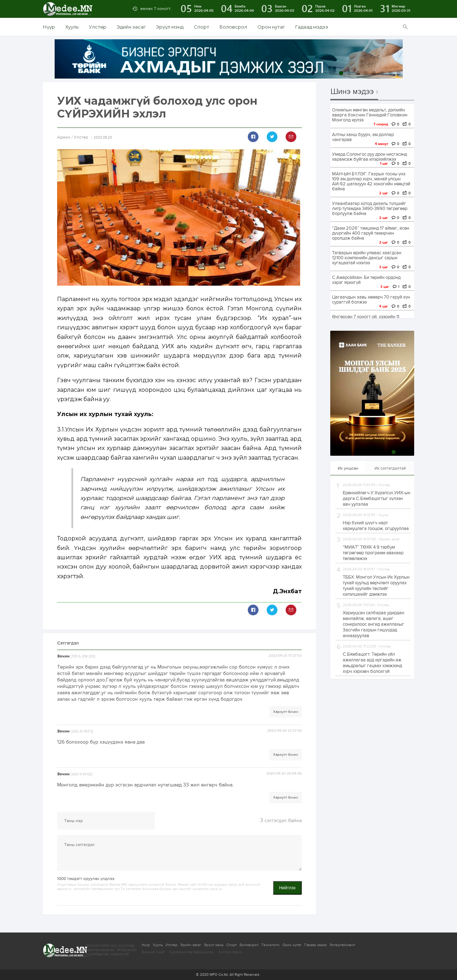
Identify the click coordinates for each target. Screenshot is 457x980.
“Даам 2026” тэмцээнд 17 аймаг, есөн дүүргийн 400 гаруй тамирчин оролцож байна (371, 233)
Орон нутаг (271, 27)
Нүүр (49, 27)
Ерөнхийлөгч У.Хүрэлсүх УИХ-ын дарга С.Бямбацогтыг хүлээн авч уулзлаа (376, 499)
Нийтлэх (287, 888)
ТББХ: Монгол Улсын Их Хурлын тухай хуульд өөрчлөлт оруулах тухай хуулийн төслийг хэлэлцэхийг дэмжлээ (376, 586)
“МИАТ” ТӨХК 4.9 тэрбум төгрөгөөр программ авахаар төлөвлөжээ (373, 553)
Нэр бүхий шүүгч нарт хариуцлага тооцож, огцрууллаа (376, 526)
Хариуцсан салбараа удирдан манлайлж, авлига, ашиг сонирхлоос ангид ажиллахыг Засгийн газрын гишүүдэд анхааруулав (373, 624)
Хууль (72, 27)
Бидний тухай (153, 952)
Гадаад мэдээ (312, 27)
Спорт (202, 27)
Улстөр (98, 27)
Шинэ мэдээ (352, 92)
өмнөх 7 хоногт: (156, 9)
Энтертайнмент (342, 945)
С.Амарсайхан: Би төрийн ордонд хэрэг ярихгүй (366, 280)
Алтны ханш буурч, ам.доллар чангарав (363, 137)
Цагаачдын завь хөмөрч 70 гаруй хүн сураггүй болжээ (371, 300)
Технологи (270, 945)
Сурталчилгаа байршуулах (191, 952)
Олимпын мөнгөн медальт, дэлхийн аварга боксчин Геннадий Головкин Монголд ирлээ (370, 115)
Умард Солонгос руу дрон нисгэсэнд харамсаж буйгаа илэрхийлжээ (370, 157)
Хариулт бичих (286, 712)
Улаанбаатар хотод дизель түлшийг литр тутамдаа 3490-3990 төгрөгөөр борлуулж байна (370, 209)
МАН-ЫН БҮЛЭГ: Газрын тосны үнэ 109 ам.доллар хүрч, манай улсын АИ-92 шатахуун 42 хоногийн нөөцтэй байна (371, 181)
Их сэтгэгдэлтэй (390, 468)
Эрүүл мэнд (170, 27)
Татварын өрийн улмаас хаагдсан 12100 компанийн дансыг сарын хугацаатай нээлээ (367, 258)
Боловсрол (233, 27)
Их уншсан (348, 468)
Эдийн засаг (131, 27)
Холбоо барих (230, 952)
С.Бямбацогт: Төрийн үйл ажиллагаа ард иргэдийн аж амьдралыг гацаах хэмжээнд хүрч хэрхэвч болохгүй (372, 663)
